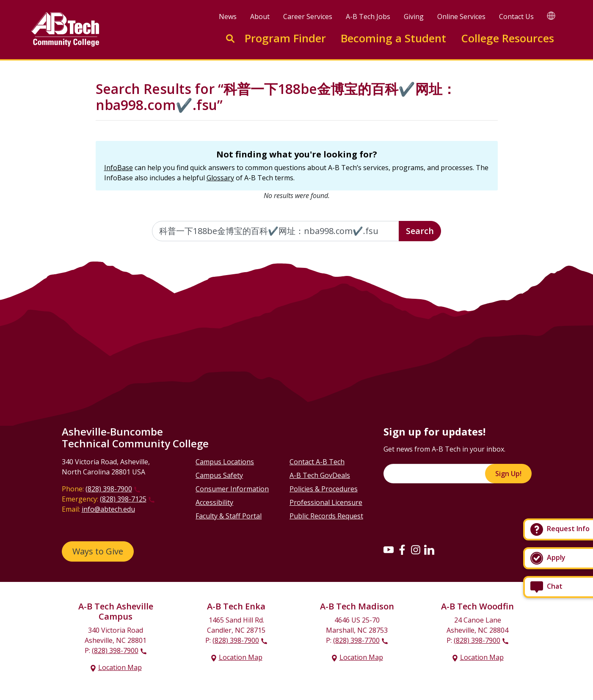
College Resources (507, 38)
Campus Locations (225, 462)
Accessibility (214, 502)
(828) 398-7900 (109, 489)
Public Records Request (326, 516)
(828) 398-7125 (123, 499)
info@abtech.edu (108, 509)
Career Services (308, 17)
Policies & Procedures (324, 489)
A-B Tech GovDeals (320, 475)
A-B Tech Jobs (368, 17)
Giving (414, 17)
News (228, 17)
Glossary (220, 178)
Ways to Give (98, 551)
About (260, 17)
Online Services (461, 17)
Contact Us (516, 17)
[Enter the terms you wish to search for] (276, 231)
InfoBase (119, 168)
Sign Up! (508, 474)
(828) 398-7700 (356, 640)
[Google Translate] (551, 15)
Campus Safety (219, 475)
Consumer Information (232, 489)
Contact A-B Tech (317, 462)
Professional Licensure (326, 502)
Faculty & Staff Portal (229, 516)
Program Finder (285, 38)
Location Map (120, 667)
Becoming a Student (393, 38)
